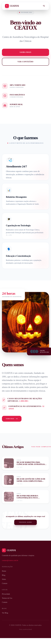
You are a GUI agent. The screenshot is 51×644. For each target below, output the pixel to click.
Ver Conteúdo (26, 62)
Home (4, 571)
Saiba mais (25, 52)
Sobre (4, 579)
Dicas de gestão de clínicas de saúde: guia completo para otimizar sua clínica (31, 481)
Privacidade (6, 594)
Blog (4, 575)
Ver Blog (5, 613)
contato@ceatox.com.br (10, 560)
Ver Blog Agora (26, 522)
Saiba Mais (12, 419)
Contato (5, 583)
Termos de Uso (7, 598)
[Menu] (44, 6)
